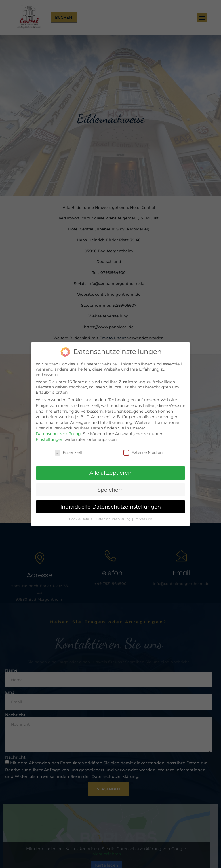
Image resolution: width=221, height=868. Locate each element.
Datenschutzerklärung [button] (114, 519)
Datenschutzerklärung (58, 434)
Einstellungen (49, 439)
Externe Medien (143, 452)
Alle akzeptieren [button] (110, 473)
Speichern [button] (111, 490)
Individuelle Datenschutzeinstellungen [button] (111, 507)
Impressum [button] (143, 519)
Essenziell (68, 452)
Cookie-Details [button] (81, 519)
